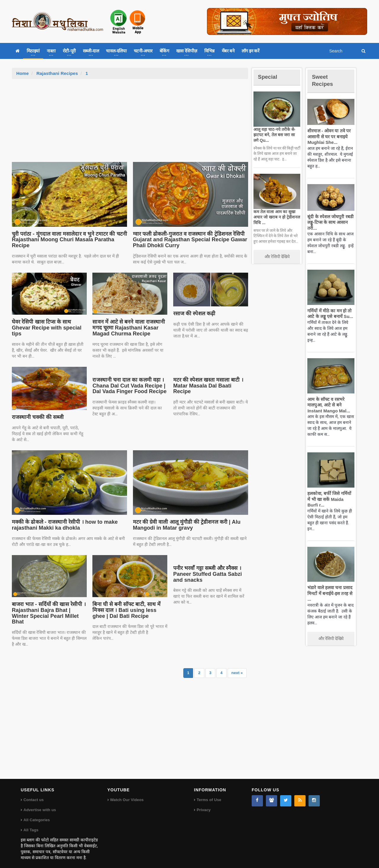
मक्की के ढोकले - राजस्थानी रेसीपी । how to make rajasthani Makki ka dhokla (62, 525)
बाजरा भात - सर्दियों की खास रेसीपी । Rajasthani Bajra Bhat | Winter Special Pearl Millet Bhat (48, 610)
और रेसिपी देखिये (277, 257)
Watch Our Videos (127, 794)
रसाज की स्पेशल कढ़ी (194, 314)
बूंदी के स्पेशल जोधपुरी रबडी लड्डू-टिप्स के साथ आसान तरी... (329, 222)
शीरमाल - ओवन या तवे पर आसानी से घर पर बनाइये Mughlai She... (328, 136)
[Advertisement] (130, 123)
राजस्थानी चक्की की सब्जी (37, 417)
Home (23, 73)
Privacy (203, 804)
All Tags (31, 824)
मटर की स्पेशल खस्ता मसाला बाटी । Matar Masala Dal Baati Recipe (210, 383)
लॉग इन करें (250, 51)
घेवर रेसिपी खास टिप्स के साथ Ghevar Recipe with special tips (45, 328)
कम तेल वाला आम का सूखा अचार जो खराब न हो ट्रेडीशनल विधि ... (276, 217)
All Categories (36, 814)
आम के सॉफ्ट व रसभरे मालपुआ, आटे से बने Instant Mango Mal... (327, 405)
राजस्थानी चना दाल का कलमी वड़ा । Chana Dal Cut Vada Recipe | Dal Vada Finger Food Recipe (127, 386)
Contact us (33, 794)
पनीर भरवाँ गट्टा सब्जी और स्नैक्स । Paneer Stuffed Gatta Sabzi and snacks (206, 574)
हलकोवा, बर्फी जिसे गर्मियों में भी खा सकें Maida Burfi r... (330, 499)
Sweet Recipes (324, 80)
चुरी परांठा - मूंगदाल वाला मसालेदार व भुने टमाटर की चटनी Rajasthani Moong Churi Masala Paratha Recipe (67, 240)
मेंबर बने (228, 51)
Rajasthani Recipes (57, 73)
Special (269, 77)
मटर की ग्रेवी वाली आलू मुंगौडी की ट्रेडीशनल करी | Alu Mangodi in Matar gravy (184, 525)
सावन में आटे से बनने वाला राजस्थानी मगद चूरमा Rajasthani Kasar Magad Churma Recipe (127, 328)
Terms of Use (209, 794)
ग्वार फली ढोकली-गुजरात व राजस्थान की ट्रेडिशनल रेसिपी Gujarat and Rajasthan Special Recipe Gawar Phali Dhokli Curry (187, 240)
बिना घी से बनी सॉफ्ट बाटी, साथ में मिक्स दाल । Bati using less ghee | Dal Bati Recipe (129, 610)
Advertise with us (39, 804)
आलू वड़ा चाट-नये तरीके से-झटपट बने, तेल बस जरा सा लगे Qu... (276, 135)
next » (237, 667)
